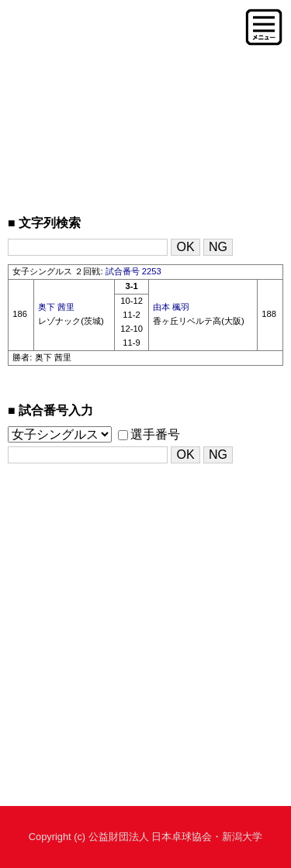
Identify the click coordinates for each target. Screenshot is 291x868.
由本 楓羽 (171, 307)
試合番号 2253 (133, 271)
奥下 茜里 (56, 307)
